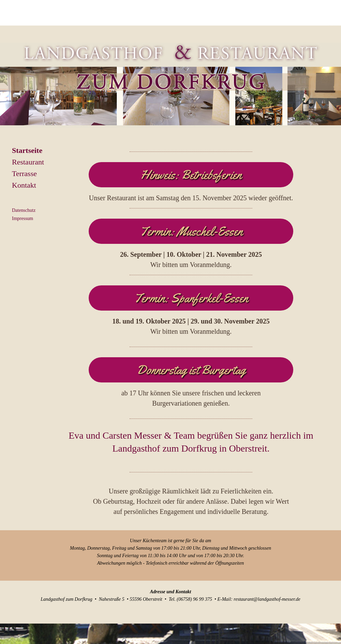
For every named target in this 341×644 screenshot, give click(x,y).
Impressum (23, 218)
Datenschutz (24, 210)
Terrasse (24, 174)
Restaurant (28, 162)
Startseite (27, 150)
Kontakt (24, 185)
